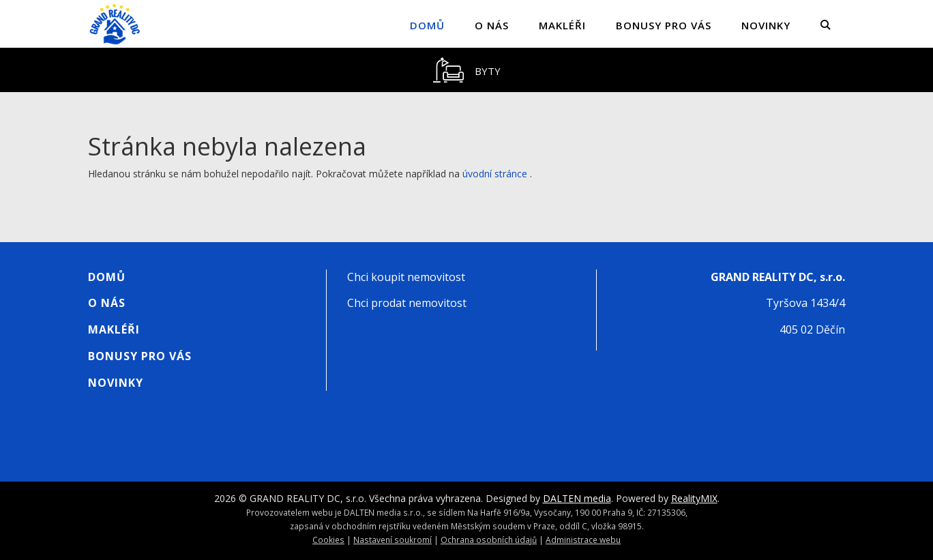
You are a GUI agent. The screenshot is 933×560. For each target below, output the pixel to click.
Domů (427, 25)
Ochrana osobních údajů (489, 540)
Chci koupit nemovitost (406, 277)
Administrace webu (583, 540)
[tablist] (466, 70)
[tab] (466, 70)
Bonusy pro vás (664, 25)
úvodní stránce (495, 174)
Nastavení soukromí (393, 540)
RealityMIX (694, 498)
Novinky (766, 25)
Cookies (328, 540)
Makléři (562, 25)
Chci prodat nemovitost (407, 303)
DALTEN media (577, 498)
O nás (492, 25)
